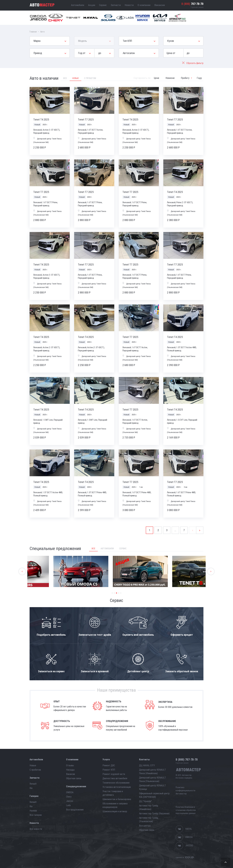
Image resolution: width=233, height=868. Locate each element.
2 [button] (114, 593)
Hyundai (33, 811)
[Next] (200, 530)
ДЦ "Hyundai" (145, 801)
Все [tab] (65, 78)
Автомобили (78, 5)
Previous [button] (22, 571)
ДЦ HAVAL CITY (147, 765)
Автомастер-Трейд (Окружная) (154, 813)
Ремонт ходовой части (114, 774)
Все (93, 549)
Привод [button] (38, 53)
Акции (92, 5)
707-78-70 (192, 4)
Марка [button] (37, 41)
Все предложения (75, 810)
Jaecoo (70, 801)
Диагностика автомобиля (115, 778)
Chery (69, 797)
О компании (144, 5)
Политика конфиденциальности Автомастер (185, 791)
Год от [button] (82, 53)
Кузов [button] (171, 41)
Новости (129, 5)
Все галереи (36, 815)
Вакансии (160, 5)
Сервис (103, 5)
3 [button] (117, 593)
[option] (57, 571)
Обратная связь (74, 778)
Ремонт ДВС (109, 765)
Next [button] (211, 571)
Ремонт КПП (109, 770)
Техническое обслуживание (116, 783)
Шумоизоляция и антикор (115, 811)
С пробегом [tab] (90, 78)
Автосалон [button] (129, 53)
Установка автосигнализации (117, 787)
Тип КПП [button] (127, 41)
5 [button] (121, 593)
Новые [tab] (75, 78)
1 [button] (112, 593)
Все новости (36, 829)
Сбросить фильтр (193, 63)
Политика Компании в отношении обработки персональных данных (186, 810)
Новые (33, 765)
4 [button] (119, 593)
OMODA (70, 792)
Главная (33, 32)
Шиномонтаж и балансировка (117, 799)
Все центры (145, 826)
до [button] (100, 53)
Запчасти (116, 5)
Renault (33, 784)
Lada (68, 805)
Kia (31, 788)
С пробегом (35, 770)
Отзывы (70, 765)
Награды (70, 770)
